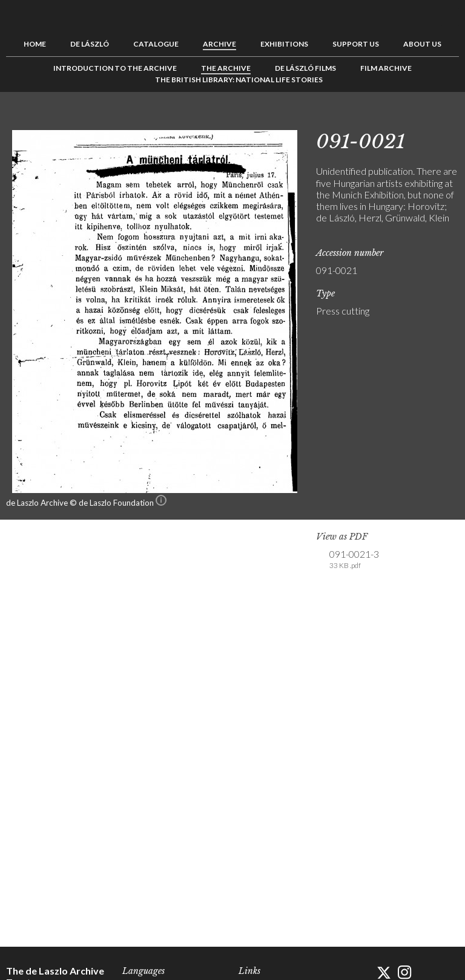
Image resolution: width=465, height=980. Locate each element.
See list (431, 119)
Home (35, 44)
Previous (412, 119)
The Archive (226, 68)
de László (90, 44)
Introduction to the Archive (115, 68)
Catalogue (156, 44)
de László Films (305, 68)
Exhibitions (284, 44)
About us (422, 44)
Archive (219, 44)
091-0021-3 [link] (354, 560)
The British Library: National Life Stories (239, 80)
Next (450, 119)
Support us (356, 44)
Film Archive (386, 68)
